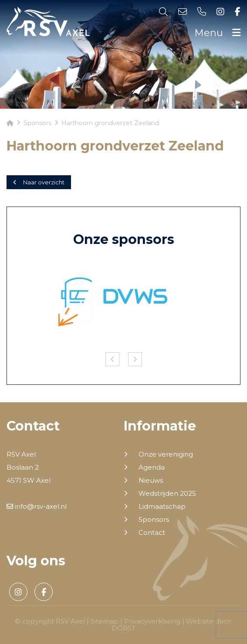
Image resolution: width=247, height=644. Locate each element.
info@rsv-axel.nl (37, 506)
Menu (217, 33)
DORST (123, 628)
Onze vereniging (166, 454)
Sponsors (154, 520)
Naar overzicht (39, 182)
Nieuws (151, 480)
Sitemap (105, 621)
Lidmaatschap (162, 507)
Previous (112, 359)
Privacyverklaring (152, 621)
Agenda (152, 467)
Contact (152, 533)
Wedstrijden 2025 (167, 494)
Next (135, 359)
